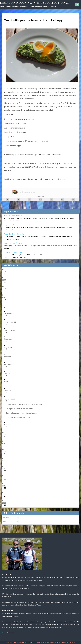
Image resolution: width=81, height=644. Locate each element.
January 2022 (10, 425)
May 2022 (9, 373)
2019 (5, 452)
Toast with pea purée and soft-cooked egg (22, 413)
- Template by (38, 642)
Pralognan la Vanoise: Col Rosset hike (21, 409)
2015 (5, 486)
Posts (6, 518)
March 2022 (9, 390)
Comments (8, 522)
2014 (5, 494)
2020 (5, 443)
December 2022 (11, 313)
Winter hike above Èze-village (13, 243)
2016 (5, 477)
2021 (5, 434)
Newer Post (6, 207)
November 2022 (11, 322)
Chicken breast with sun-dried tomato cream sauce (25, 404)
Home (41, 207)
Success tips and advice (68, 642)
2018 (5, 460)
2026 (5, 271)
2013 (5, 503)
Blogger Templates (55, 642)
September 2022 (11, 339)
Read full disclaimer (8, 633)
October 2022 (10, 330)
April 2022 (9, 382)
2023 (5, 297)
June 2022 (9, 365)
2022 (5, 306)
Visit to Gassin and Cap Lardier (14, 234)
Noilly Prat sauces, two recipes (14, 216)
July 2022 (8, 356)
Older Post (75, 207)
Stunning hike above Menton (13, 252)
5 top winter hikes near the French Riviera (18, 225)
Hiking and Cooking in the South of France (35, 3)
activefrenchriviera (27, 192)
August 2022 (10, 347)
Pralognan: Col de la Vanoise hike (19, 417)
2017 (5, 469)
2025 (5, 280)
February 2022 (10, 399)
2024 (5, 289)
